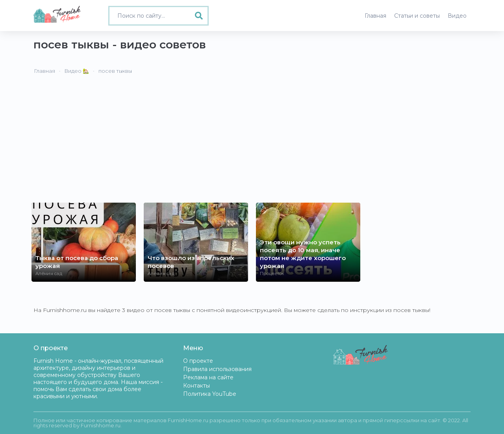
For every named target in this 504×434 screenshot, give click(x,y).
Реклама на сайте (208, 377)
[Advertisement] (252, 144)
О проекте (198, 361)
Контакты (196, 386)
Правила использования (217, 369)
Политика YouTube (210, 394)
